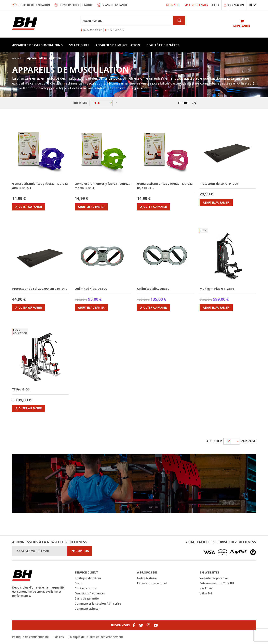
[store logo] (25, 24)
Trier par (80, 103)
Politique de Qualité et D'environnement (96, 637)
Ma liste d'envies (196, 5)
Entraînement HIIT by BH (217, 583)
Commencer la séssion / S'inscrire (98, 603)
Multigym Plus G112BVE (217, 289)
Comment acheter (87, 609)
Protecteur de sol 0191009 (219, 184)
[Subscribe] (80, 551)
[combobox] (126, 21)
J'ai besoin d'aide (92, 30)
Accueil (17, 58)
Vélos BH (206, 593)
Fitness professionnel (152, 583)
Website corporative (214, 578)
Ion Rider (206, 588)
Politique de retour (88, 578)
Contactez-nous (86, 588)
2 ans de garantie (87, 598)
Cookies (59, 637)
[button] (253, 5)
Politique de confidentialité (30, 637)
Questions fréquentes (90, 593)
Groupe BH (173, 5)
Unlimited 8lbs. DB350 (153, 289)
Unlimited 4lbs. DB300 (91, 289)
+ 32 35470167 (116, 30)
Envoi (79, 583)
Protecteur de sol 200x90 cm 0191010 (40, 289)
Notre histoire (147, 578)
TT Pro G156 (21, 389)
